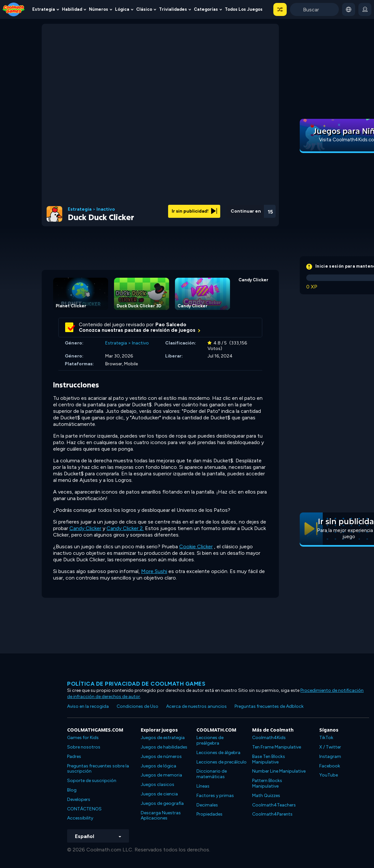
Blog (72, 790)
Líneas (203, 786)
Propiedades (209, 814)
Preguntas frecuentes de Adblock (269, 706)
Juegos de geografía (162, 803)
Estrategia (44, 9)
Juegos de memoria (161, 775)
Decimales (207, 805)
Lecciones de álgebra (218, 753)
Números (99, 9)
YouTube (329, 775)
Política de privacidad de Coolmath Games (136, 684)
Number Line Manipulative (279, 771)
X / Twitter (330, 747)
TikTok (326, 738)
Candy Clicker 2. (125, 528)
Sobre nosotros (84, 747)
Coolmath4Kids (269, 738)
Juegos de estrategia (163, 738)
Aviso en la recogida (88, 706)
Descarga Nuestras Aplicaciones (161, 816)
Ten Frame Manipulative (277, 747)
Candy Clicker (85, 528)
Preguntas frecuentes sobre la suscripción (98, 769)
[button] (280, 9)
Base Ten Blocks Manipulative (269, 759)
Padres (74, 756)
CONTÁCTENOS (84, 809)
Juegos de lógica (158, 766)
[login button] (365, 9)
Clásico (144, 9)
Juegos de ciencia (159, 794)
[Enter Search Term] (314, 9)
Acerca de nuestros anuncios (196, 706)
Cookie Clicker (196, 546)
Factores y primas (215, 796)
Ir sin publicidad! (194, 211)
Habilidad (72, 9)
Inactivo (106, 209)
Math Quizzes (266, 796)
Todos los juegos (244, 9)
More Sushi (154, 571)
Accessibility (80, 818)
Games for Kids (83, 738)
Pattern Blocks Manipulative (267, 783)
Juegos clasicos (158, 784)
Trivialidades (173, 9)
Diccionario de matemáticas (212, 774)
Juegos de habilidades (164, 747)
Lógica (122, 9)
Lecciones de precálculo (222, 762)
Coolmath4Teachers (274, 805)
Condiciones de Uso (137, 706)
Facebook (330, 766)
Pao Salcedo (171, 325)
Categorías (206, 9)
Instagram (330, 756)
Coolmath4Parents (272, 814)
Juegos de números (161, 756)
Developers (79, 799)
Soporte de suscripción (92, 781)
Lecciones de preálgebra (210, 740)
